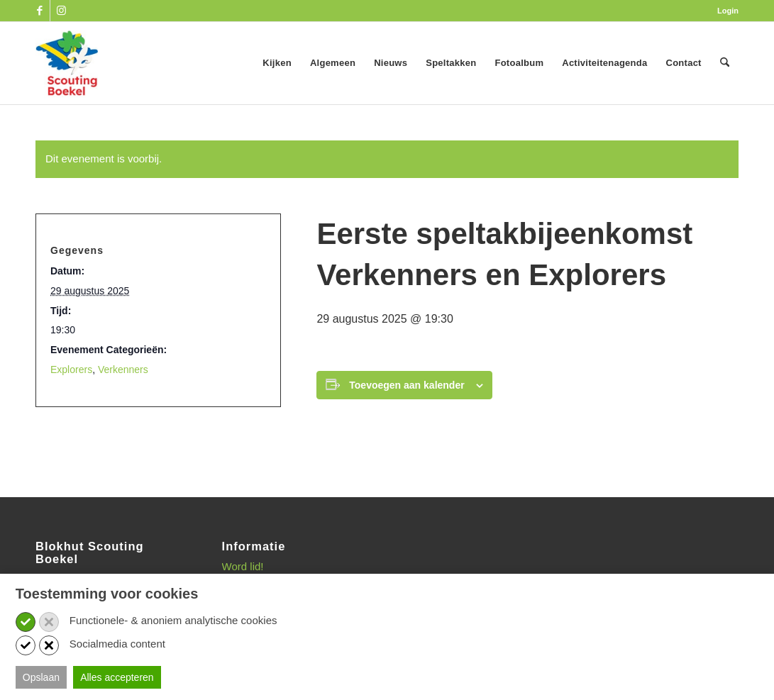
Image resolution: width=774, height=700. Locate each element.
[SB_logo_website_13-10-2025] (67, 63)
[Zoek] (725, 63)
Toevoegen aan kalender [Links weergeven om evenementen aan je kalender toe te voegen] (407, 385)
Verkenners (123, 370)
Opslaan (41, 677)
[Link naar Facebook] (39, 11)
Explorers (71, 370)
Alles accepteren (117, 677)
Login (728, 11)
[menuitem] (724, 11)
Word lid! (243, 566)
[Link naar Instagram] (61, 11)
